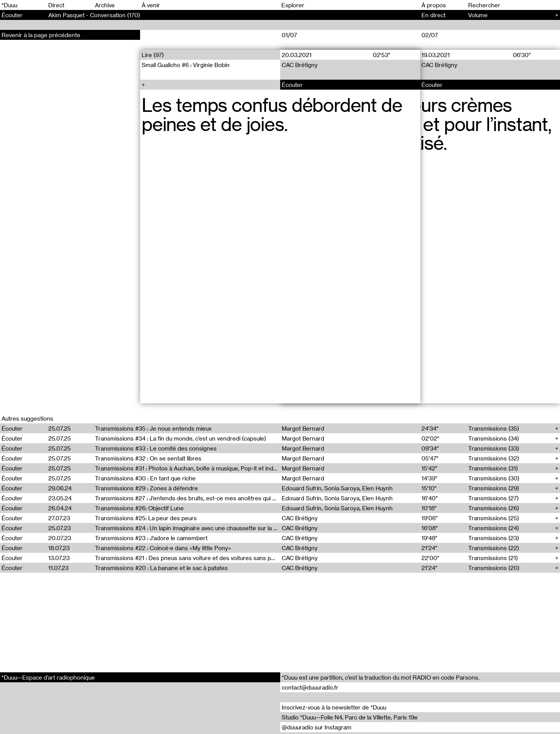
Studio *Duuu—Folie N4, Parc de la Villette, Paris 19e (350, 717)
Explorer (293, 5)
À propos (434, 5)
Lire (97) (153, 55)
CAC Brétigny (300, 65)
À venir (151, 5)
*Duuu (9, 5)
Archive (105, 5)
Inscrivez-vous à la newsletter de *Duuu (334, 707)
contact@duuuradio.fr (310, 687)
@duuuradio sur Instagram (317, 727)
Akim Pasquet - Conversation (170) (94, 15)
